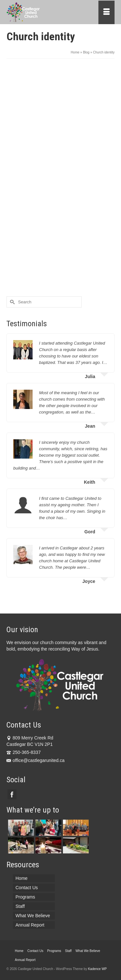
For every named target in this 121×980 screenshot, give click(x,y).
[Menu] (106, 12)
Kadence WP (97, 969)
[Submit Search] (11, 302)
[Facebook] (12, 794)
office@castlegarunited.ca (35, 760)
